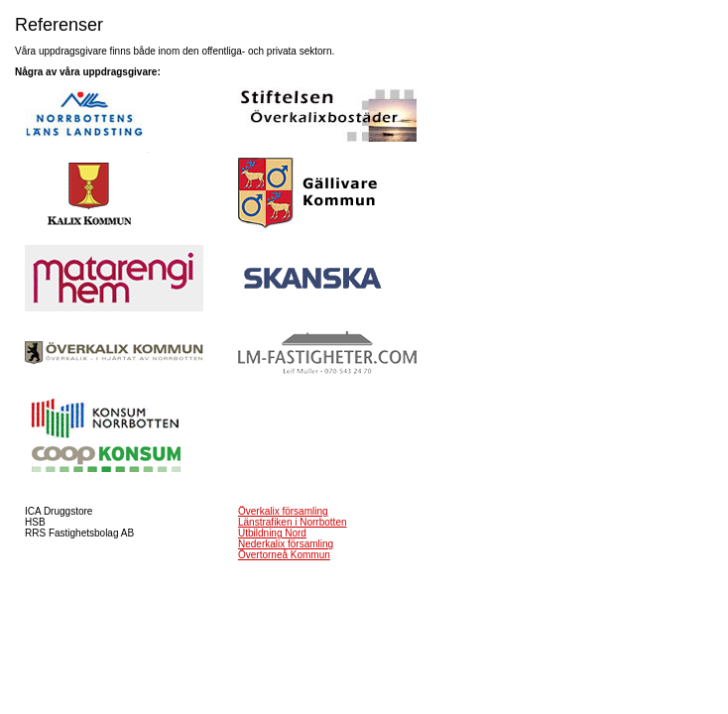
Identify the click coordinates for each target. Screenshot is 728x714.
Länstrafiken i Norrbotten (293, 522)
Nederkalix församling (286, 544)
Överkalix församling (283, 511)
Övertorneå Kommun (284, 555)
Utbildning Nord (272, 533)
